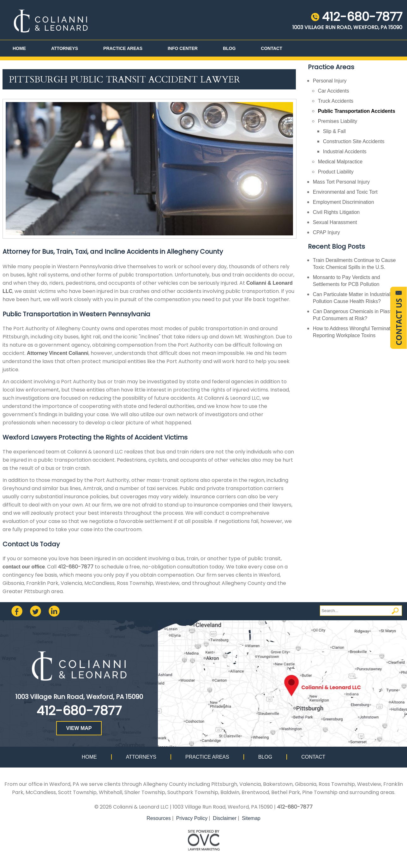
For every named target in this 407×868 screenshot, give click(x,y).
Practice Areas (123, 48)
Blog (229, 48)
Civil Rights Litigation (336, 212)
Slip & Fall (334, 131)
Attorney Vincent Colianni (58, 353)
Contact (271, 48)
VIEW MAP (79, 728)
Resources (159, 818)
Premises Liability (338, 121)
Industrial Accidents (345, 152)
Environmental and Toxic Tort (345, 192)
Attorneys (65, 48)
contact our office (24, 567)
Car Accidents (334, 91)
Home (19, 48)
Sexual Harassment (335, 222)
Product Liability (336, 172)
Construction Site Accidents (354, 141)
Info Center (183, 48)
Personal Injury (330, 81)
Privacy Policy (192, 818)
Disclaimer (225, 818)
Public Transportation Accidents (357, 111)
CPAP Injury (326, 232)
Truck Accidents (336, 101)
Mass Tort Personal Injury (341, 182)
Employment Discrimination (344, 202)
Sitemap (251, 818)
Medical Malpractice (340, 162)
